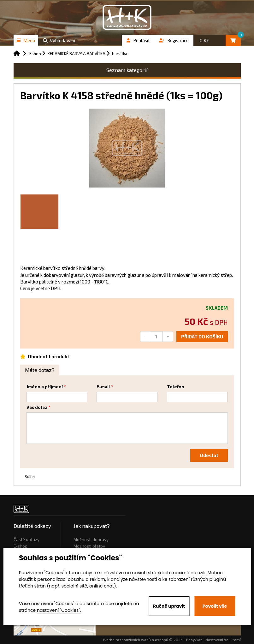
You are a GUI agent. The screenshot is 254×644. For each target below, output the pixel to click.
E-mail (103, 387)
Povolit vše (215, 606)
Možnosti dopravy (91, 540)
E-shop (21, 546)
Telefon (176, 387)
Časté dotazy (27, 540)
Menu (26, 40)
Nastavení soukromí (223, 640)
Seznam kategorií (127, 70)
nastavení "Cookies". (59, 610)
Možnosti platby (89, 546)
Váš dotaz (37, 407)
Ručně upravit (169, 606)
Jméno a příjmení (45, 387)
